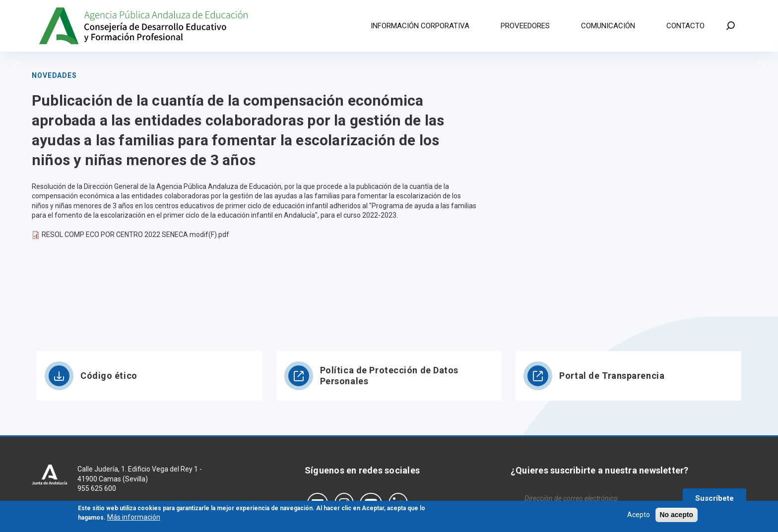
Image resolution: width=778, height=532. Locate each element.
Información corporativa (420, 26)
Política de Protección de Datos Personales (389, 376)
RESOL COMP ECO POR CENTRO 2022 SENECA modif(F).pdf (135, 235)
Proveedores (525, 26)
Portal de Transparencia (612, 376)
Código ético (109, 376)
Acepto (639, 516)
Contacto (685, 26)
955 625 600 (97, 488)
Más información (134, 519)
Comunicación (608, 26)
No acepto (677, 516)
